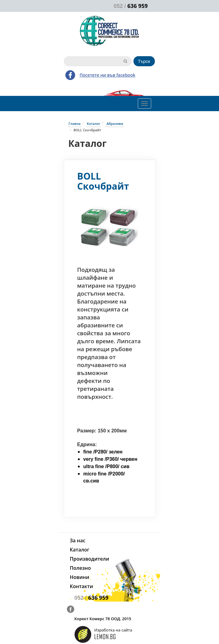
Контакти (82, 586)
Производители (90, 559)
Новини (80, 577)
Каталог (93, 124)
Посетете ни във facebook (108, 75)
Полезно (80, 568)
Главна (75, 124)
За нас (78, 540)
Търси (144, 61)
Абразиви (115, 124)
